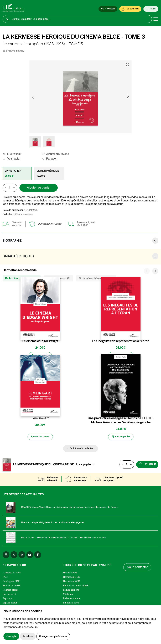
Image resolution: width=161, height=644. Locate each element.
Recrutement (9, 595)
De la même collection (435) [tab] (22, 278)
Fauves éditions (71, 590)
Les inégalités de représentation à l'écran (121, 341)
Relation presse (11, 590)
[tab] (17, 173)
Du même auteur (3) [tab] (58, 278)
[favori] (58, 334)
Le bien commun (72, 599)
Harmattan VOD (72, 582)
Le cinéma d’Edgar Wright (40, 341)
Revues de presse (11, 586)
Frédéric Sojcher (15, 51)
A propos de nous (12, 573)
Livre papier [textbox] (84, 465)
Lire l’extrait (12, 154)
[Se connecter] (130, 9)
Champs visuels (24, 214)
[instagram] (6, 555)
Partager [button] (49, 159)
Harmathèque (70, 573)
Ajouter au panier (39, 188)
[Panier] (151, 9)
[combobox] (86, 465)
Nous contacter (137, 568)
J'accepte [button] (11, 636)
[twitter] (14, 555)
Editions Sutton (71, 603)
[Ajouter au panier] (121, 356)
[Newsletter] (108, 9)
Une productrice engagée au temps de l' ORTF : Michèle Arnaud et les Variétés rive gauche (121, 421)
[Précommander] (40, 356)
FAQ (5, 577)
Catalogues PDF (11, 582)
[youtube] (30, 555)
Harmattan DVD (72, 577)
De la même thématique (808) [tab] (96, 278)
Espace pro (8, 599)
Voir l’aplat (11, 159)
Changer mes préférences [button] (53, 636)
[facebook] (38, 555)
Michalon (68, 595)
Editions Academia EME (76, 586)
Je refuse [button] (28, 636)
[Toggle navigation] (156, 19)
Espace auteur (10, 603)
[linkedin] (22, 555)
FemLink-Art (40, 419)
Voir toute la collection (82, 449)
